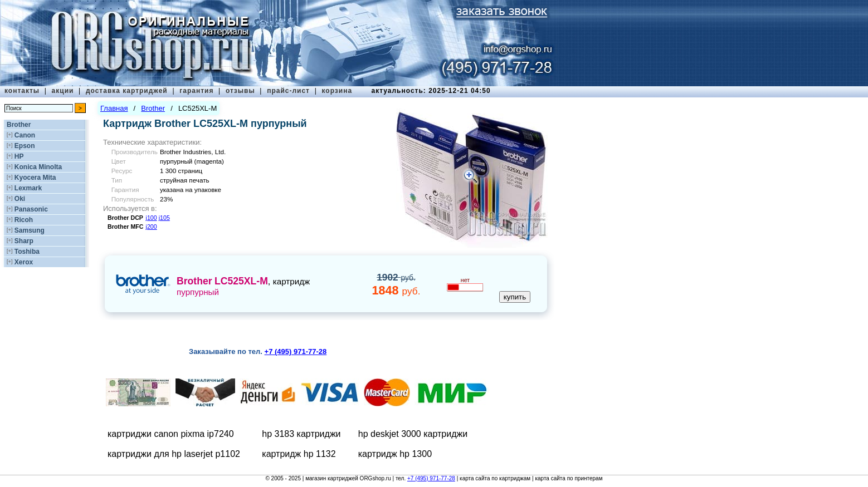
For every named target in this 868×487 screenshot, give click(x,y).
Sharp (24, 241)
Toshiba (27, 252)
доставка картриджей (127, 91)
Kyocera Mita (35, 178)
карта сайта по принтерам (569, 478)
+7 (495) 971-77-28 (431, 478)
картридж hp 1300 (395, 454)
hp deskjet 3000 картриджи (413, 434)
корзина (337, 91)
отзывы (240, 91)
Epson (25, 146)
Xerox (24, 262)
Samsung (30, 230)
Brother (19, 125)
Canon (25, 135)
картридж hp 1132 (299, 454)
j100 (152, 218)
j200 (152, 227)
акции (63, 91)
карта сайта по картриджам (495, 478)
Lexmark (28, 188)
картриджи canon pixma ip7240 (171, 434)
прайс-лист (288, 91)
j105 (164, 218)
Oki (20, 199)
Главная (114, 108)
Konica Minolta (38, 167)
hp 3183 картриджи (301, 434)
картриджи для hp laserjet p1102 (174, 454)
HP (19, 156)
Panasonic (31, 209)
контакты (22, 91)
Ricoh (24, 220)
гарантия (196, 91)
